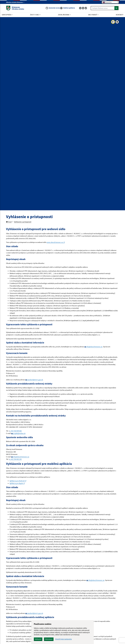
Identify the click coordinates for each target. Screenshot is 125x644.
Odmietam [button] (49, 639)
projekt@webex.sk (19, 433)
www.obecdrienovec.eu (56, 242)
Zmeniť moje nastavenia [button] (63, 639)
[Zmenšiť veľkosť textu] (80, 8)
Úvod (9, 222)
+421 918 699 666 (16, 431)
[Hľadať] (116, 8)
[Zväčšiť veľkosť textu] (86, 8)
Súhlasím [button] (38, 639)
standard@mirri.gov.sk (35, 380)
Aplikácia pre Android (18, 481)
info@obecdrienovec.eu (94, 347)
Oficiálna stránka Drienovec (15, 2)
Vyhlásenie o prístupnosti (23, 222)
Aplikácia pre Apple (17, 483)
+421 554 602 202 (16, 459)
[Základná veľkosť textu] (83, 8)
